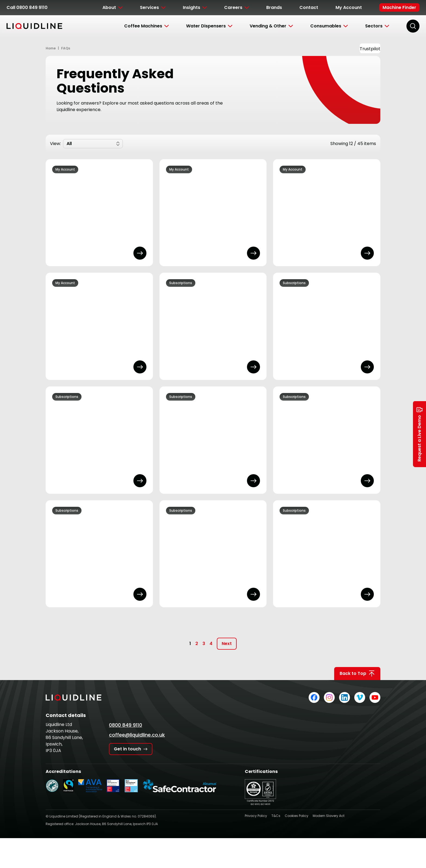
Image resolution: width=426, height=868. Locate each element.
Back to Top (357, 674)
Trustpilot (370, 49)
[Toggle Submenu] (112, 8)
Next (227, 644)
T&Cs (276, 816)
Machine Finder (399, 7)
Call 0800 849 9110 (27, 7)
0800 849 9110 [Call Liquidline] (126, 725)
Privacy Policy (256, 816)
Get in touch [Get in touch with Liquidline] (131, 749)
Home (51, 48)
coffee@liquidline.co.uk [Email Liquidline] (137, 735)
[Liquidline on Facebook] (314, 697)
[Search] (413, 26)
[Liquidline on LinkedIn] (344, 697)
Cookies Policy (297, 816)
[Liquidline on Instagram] (329, 697)
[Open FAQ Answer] (140, 253)
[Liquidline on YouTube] (375, 697)
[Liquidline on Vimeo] (360, 697)
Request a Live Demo (419, 434)
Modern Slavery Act (329, 816)
